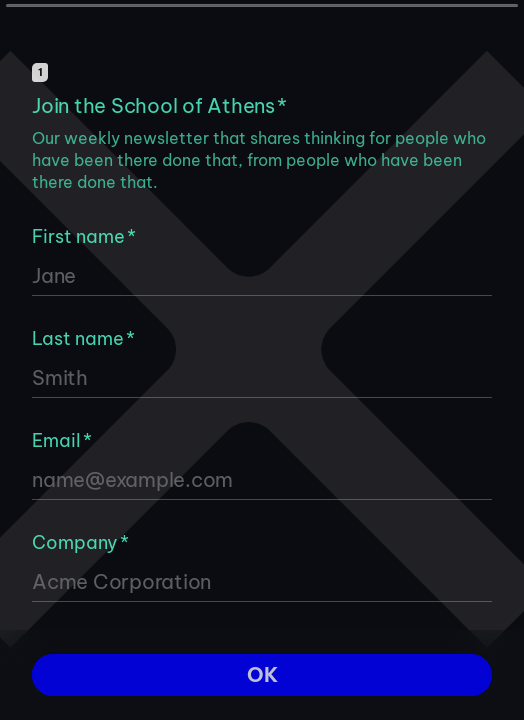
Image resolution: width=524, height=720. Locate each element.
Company (80, 542)
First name (84, 236)
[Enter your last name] (262, 378)
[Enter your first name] (262, 276)
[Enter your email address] (262, 480)
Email (62, 440)
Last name (83, 338)
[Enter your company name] (262, 582)
